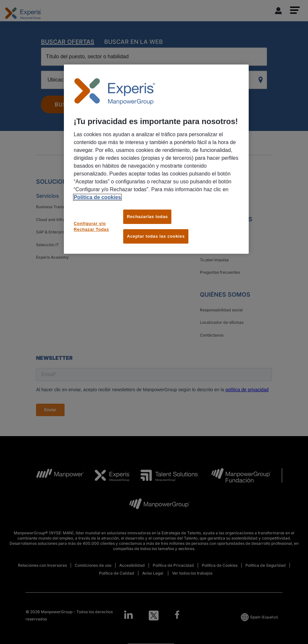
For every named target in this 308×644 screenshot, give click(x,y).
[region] (156, 159)
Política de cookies (97, 197)
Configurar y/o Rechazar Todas (91, 226)
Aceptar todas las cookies (156, 236)
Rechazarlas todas (147, 217)
